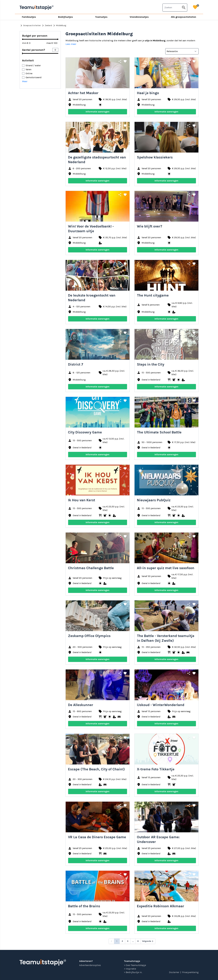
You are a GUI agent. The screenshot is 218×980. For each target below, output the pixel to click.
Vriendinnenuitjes (139, 17)
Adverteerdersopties (90, 965)
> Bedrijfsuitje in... (133, 972)
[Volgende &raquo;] (148, 941)
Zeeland (47, 26)
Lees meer (71, 44)
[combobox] (171, 8)
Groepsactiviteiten (30, 26)
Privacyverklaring (190, 972)
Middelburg (59, 26)
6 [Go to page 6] (138, 941)
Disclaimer (174, 972)
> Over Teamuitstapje (135, 965)
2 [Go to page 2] (122, 941)
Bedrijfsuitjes (66, 17)
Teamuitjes (101, 17)
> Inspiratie (130, 969)
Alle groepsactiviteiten (183, 17)
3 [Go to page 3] (128, 941)
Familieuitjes (29, 17)
